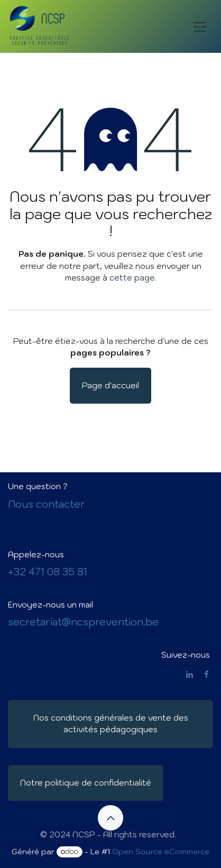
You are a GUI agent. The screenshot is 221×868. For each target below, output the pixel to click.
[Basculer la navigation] (200, 26)
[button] (111, 818)
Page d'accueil (111, 385)
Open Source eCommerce (161, 852)
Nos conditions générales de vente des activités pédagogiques (111, 724)
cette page (132, 278)
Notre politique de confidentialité (86, 783)
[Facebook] (206, 674)
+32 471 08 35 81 (48, 572)
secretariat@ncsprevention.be (83, 622)
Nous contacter (47, 504)
